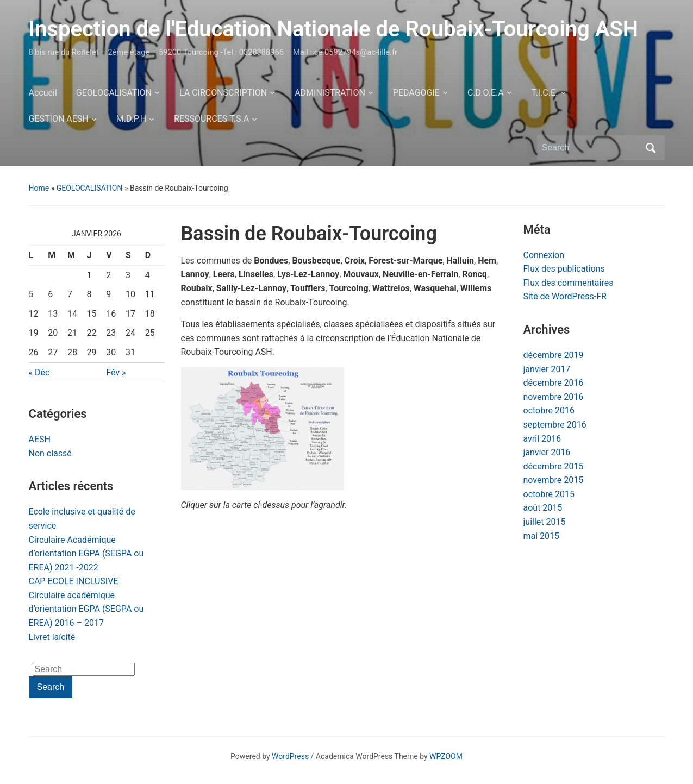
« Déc (39, 372)
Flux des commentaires (569, 283)
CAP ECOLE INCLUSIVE (74, 581)
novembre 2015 (554, 480)
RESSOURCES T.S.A (211, 119)
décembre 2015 (554, 466)
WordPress (290, 756)
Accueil (43, 93)
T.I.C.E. (545, 93)
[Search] (591, 148)
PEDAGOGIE (416, 93)
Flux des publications (564, 269)
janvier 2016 (547, 452)
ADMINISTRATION (330, 93)
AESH (40, 439)
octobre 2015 (549, 494)
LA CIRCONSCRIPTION (223, 93)
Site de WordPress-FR (565, 296)
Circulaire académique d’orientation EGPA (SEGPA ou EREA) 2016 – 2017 (86, 609)
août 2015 (543, 508)
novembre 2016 (554, 397)
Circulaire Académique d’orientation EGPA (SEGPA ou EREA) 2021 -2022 (86, 554)
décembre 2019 (554, 355)
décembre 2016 (554, 383)
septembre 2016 (555, 425)
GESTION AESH (59, 119)
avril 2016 (542, 439)
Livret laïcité (52, 637)
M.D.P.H (131, 119)
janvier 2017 (547, 369)
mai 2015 (542, 536)
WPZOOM (446, 756)
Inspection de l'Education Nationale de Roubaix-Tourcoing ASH (334, 29)
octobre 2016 (549, 410)
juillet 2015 (545, 522)
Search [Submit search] (651, 148)
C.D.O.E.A (486, 93)
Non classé (50, 453)
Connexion (544, 255)
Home (39, 188)
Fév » (116, 372)
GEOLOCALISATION (114, 93)
